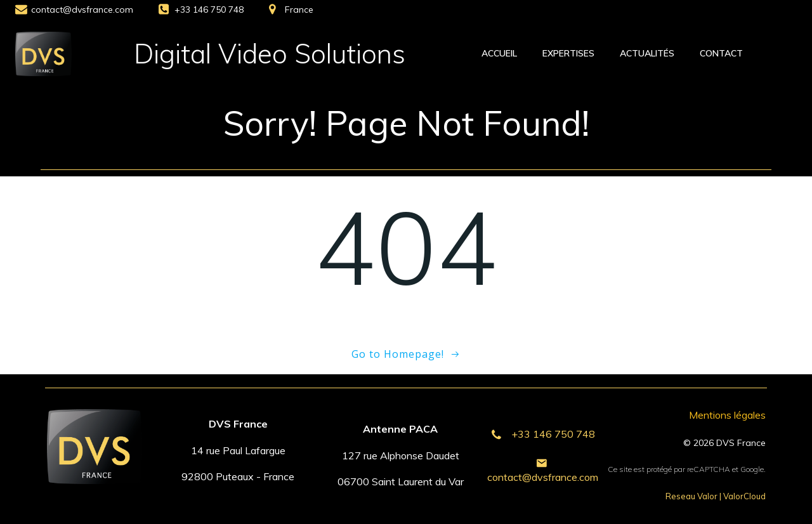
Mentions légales (727, 415)
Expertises (568, 53)
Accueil (499, 53)
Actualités (647, 53)
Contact (721, 53)
